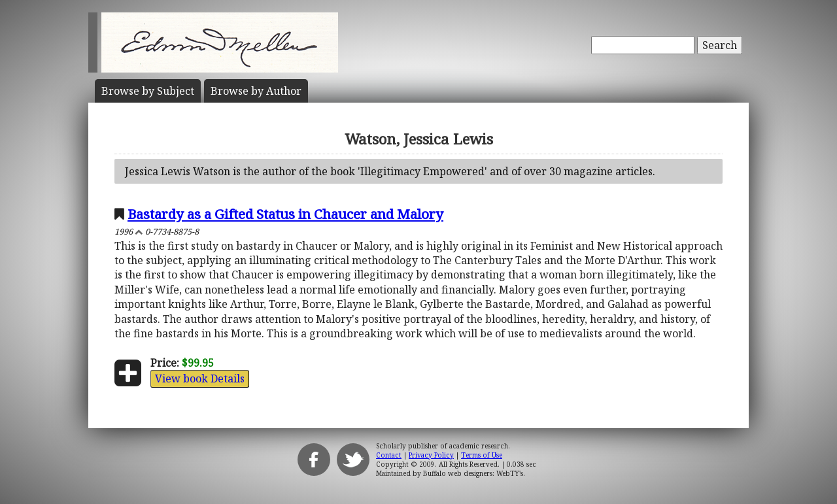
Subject (148, 91)
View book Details (200, 378)
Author (256, 91)
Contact (389, 455)
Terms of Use (482, 455)
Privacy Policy (431, 455)
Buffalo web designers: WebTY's (473, 473)
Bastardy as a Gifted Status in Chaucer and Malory (285, 214)
